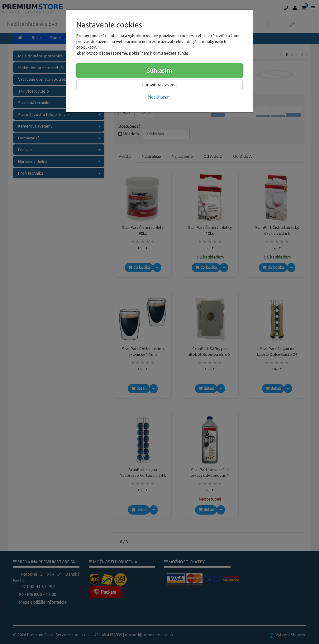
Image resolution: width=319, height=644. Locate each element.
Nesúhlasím (159, 97)
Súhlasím (159, 70)
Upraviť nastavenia (160, 85)
